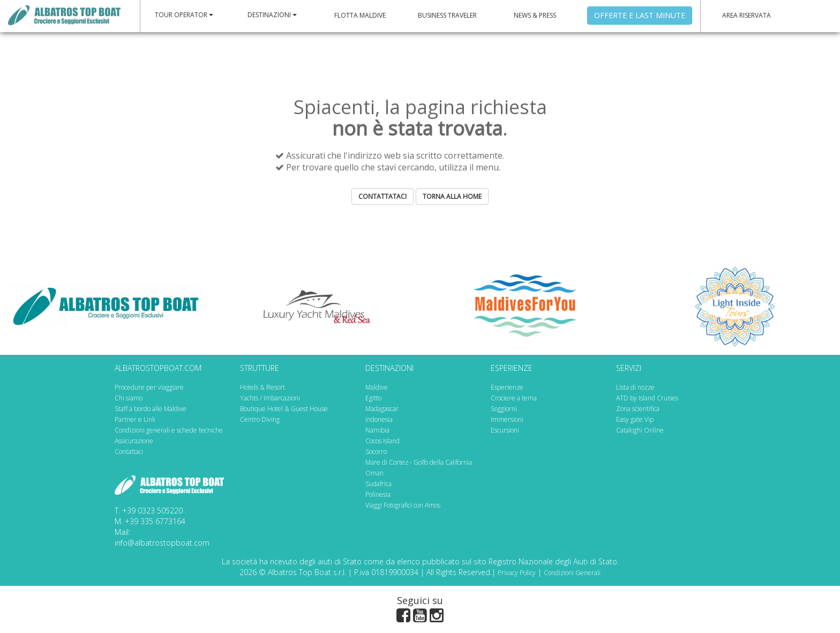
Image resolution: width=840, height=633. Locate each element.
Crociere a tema (514, 398)
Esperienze (507, 387)
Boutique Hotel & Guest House (284, 409)
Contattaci (129, 452)
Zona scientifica (638, 409)
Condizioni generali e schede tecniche (169, 430)
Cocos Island (382, 441)
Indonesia (379, 419)
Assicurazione (134, 441)
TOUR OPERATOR (184, 15)
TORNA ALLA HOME (452, 196)
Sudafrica (378, 484)
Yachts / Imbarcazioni (270, 398)
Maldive (377, 387)
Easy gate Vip (635, 419)
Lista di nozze (635, 387)
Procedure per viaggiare (149, 387)
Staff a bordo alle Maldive (151, 409)
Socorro (376, 452)
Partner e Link (135, 419)
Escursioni (505, 430)
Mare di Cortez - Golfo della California (419, 462)
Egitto (373, 398)
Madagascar (382, 409)
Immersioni (507, 419)
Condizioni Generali (572, 573)
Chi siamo (129, 398)
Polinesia (378, 494)
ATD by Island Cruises (647, 398)
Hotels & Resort (262, 387)
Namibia (377, 430)
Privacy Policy (517, 573)
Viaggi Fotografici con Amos (403, 505)
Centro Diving (260, 419)
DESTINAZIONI (272, 15)
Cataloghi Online (640, 430)
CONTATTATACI (382, 196)
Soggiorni (504, 409)
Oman (374, 473)
